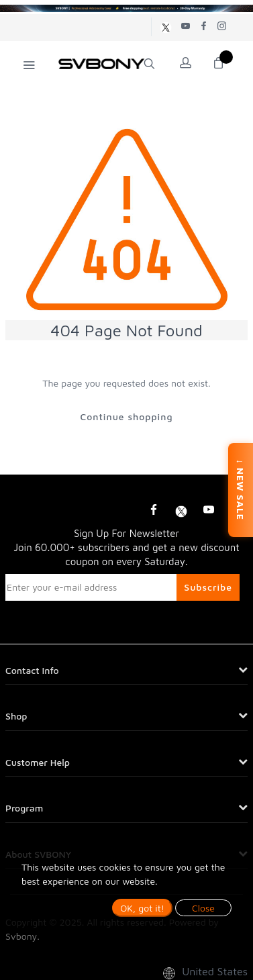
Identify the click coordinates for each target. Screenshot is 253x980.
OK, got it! (142, 908)
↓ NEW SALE (241, 490)
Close (203, 908)
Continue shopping (126, 416)
